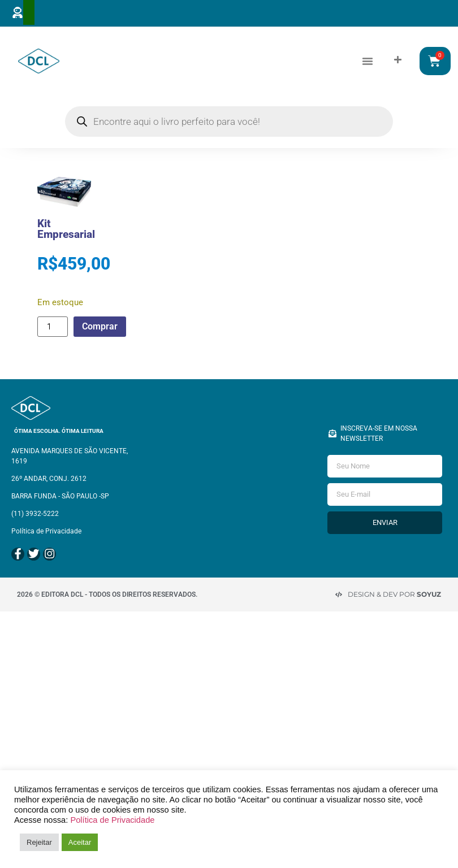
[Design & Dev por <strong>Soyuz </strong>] (339, 592)
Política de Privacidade (112, 820)
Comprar (101, 325)
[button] (368, 60)
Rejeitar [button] (39, 842)
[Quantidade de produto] (53, 326)
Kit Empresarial (66, 228)
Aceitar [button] (80, 842)
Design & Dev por (394, 592)
